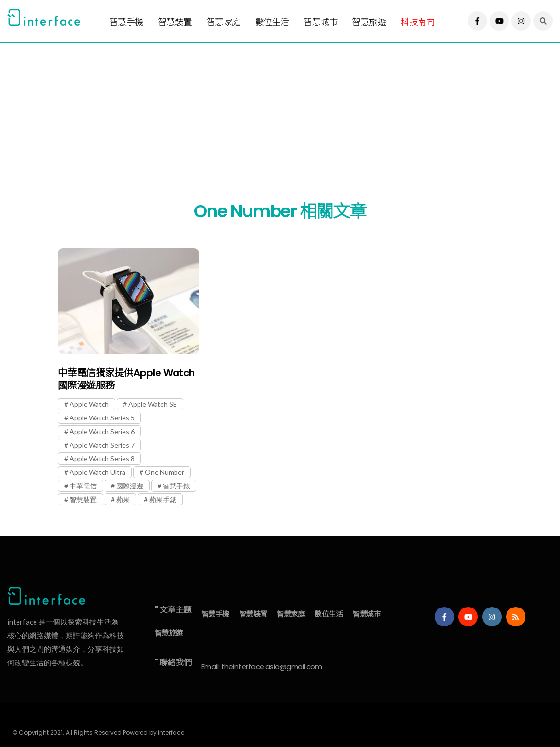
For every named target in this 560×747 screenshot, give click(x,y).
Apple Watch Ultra (97, 472)
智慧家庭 (224, 22)
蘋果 (123, 499)
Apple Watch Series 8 (102, 459)
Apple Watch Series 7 (102, 445)
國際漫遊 (130, 486)
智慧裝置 (175, 22)
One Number (165, 472)
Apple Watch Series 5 (102, 418)
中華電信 (83, 486)
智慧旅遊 (369, 22)
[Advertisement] (278, 110)
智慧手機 (126, 22)
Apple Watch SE (153, 404)
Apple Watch (89, 404)
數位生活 (272, 22)
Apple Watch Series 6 (102, 431)
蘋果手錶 (163, 499)
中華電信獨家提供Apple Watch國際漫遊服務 (126, 379)
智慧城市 (320, 22)
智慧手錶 (176, 486)
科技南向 (418, 22)
